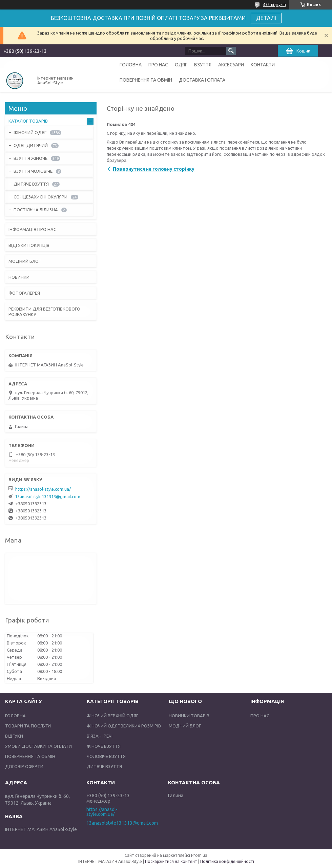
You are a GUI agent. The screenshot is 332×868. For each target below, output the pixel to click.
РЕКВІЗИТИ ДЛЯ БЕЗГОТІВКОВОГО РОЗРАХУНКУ (44, 312)
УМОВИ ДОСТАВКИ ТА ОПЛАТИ (38, 746)
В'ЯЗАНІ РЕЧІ (100, 736)
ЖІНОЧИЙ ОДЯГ (30, 132)
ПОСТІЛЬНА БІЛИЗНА (36, 210)
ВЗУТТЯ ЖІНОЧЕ (30, 158)
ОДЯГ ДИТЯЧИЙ (31, 145)
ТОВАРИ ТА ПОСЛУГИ (28, 726)
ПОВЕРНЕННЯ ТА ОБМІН (146, 80)
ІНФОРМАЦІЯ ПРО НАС (32, 229)
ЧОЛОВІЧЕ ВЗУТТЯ (106, 756)
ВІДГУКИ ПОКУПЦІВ (29, 245)
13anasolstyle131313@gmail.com (48, 496)
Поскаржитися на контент (171, 861)
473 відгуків (274, 5)
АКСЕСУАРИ (231, 65)
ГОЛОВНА (131, 65)
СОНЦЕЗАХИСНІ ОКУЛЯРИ (40, 197)
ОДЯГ (181, 65)
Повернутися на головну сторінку (154, 169)
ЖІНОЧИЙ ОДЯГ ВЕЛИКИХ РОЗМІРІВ (124, 726)
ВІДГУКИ (14, 736)
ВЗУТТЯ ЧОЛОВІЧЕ (33, 171)
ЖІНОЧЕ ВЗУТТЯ (104, 746)
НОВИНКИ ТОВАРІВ (189, 716)
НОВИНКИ (19, 277)
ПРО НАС (158, 65)
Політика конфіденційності (227, 861)
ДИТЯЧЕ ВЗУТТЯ (31, 184)
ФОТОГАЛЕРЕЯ (24, 293)
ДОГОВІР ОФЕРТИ (24, 766)
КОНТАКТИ (263, 65)
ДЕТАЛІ (266, 18)
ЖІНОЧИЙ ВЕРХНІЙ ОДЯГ (112, 716)
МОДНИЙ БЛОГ (25, 261)
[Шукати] (231, 51)
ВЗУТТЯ (203, 65)
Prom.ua (199, 855)
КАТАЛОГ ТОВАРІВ (28, 121)
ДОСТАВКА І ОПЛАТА (202, 80)
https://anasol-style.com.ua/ (43, 489)
